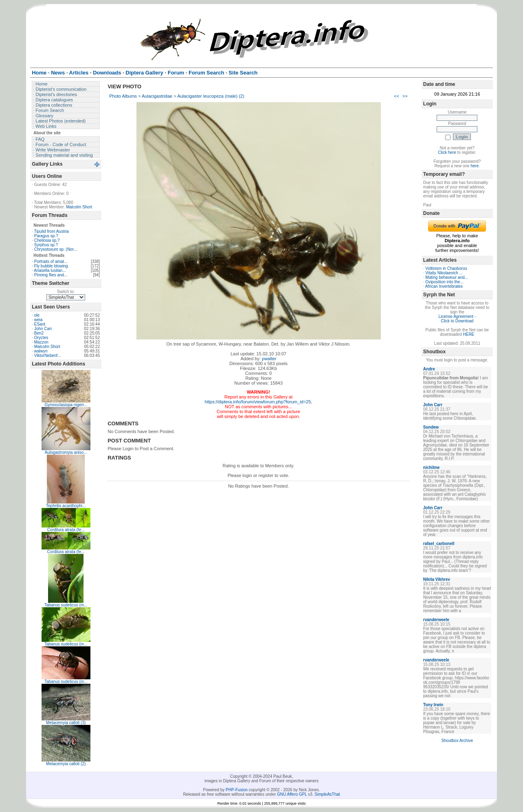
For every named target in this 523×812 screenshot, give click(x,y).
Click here (447, 152)
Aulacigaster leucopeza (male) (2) (211, 96)
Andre (429, 369)
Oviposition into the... (444, 282)
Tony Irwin (433, 705)
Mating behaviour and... (447, 277)
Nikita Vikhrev (437, 579)
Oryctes (41, 338)
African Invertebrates (444, 286)
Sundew (431, 427)
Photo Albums (123, 96)
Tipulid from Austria (52, 231)
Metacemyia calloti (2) (66, 764)
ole (37, 315)
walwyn (41, 351)
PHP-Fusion (237, 790)
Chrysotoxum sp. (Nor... (56, 249)
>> (405, 96)
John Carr (43, 329)
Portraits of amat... (51, 262)
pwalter (269, 359)
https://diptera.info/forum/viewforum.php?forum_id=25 (258, 402)
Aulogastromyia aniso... (66, 452)
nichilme (432, 467)
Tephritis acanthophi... (66, 506)
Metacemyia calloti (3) (66, 723)
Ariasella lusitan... (50, 270)
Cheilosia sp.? (47, 240)
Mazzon (41, 342)
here (475, 166)
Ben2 (39, 333)
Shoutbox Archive (457, 741)
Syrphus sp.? (46, 245)
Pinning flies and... (51, 275)
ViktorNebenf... (48, 356)
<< (397, 96)
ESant (40, 324)
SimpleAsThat (327, 794)
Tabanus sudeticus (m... (66, 605)
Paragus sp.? (46, 236)
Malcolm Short (79, 207)
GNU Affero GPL (292, 794)
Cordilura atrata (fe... (66, 530)
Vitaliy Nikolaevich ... (444, 273)
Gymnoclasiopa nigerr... (66, 405)
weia (38, 320)
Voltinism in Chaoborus (446, 268)
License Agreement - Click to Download (457, 319)
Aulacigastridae (157, 96)
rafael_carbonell (439, 544)
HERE (469, 334)
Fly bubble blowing (51, 266)
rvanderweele (436, 620)
